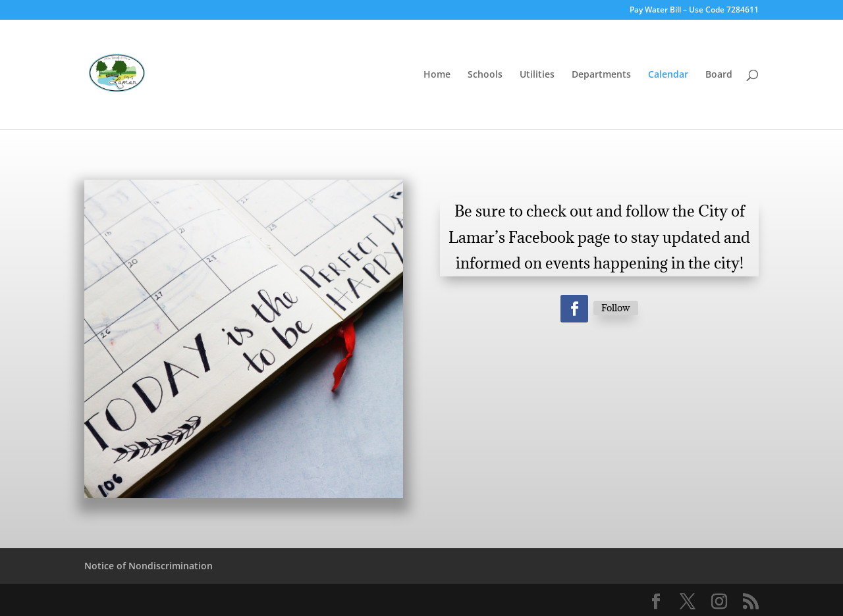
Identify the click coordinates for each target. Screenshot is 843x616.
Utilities (537, 75)
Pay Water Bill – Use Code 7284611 (694, 11)
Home (437, 75)
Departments (601, 75)
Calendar (668, 75)
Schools (485, 75)
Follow (616, 308)
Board (719, 75)
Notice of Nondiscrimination (149, 566)
